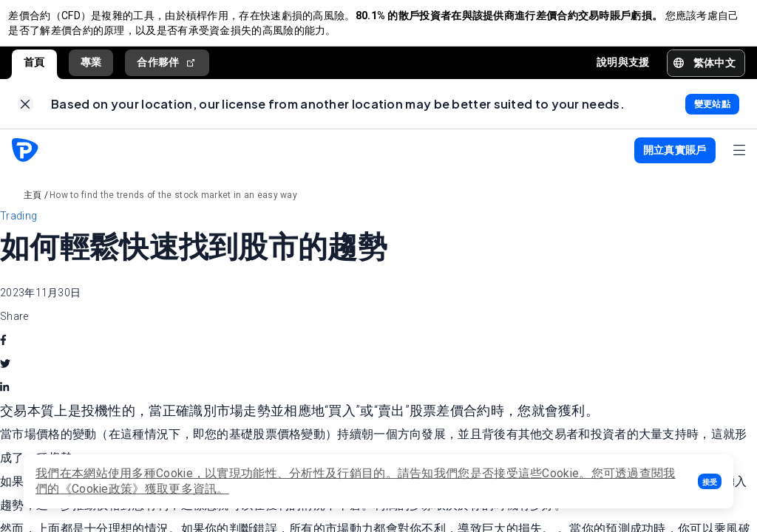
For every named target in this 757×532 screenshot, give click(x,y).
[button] (710, 481)
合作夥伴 (167, 69)
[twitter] (5, 378)
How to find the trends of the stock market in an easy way (173, 208)
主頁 (33, 208)
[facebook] (3, 354)
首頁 (34, 69)
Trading (18, 229)
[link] (26, 114)
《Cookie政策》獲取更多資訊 (139, 489)
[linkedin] (4, 401)
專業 (91, 69)
